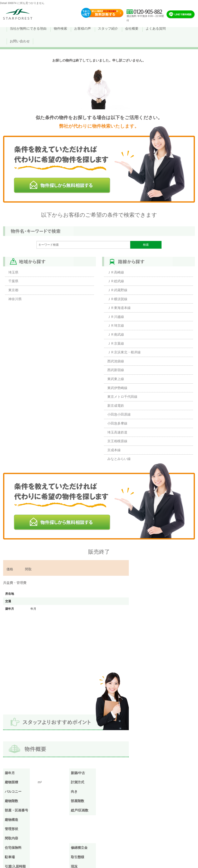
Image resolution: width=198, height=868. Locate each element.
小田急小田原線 (119, 414)
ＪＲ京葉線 (116, 343)
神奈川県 (15, 299)
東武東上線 (116, 379)
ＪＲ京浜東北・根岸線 (124, 352)
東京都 (13, 290)
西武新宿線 (116, 370)
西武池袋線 (116, 361)
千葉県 (13, 281)
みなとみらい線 (119, 459)
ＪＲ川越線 (116, 317)
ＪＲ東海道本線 (119, 308)
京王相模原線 (117, 441)
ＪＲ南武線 (116, 334)
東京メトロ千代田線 (122, 397)
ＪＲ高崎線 (116, 272)
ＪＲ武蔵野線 (117, 290)
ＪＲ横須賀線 (117, 299)
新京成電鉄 (116, 406)
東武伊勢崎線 (117, 388)
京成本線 (114, 450)
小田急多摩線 (117, 423)
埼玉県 (13, 272)
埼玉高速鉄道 (117, 432)
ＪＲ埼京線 (116, 326)
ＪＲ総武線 (116, 281)
